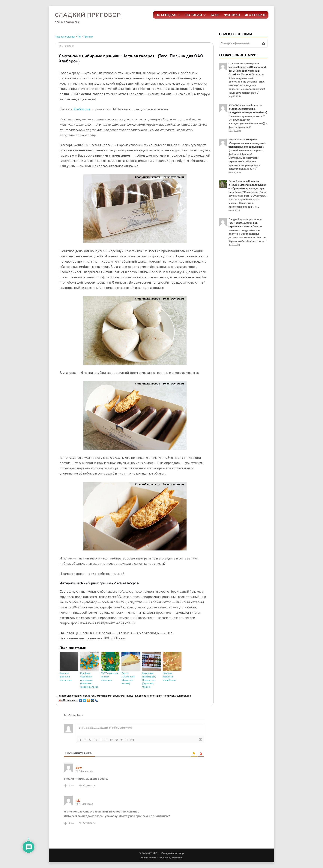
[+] (132, 740)
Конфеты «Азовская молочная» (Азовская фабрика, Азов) (89, 680)
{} (127, 740)
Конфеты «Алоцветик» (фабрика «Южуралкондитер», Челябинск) (248, 109)
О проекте (257, 15)
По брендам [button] (168, 15)
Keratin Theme (148, 858)
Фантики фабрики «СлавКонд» (169, 677)
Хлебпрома (82, 109)
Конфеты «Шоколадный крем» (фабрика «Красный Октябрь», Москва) (247, 71)
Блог (215, 15)
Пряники (88, 37)
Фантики (232, 15)
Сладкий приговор (88, 15)
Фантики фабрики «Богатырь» (66, 677)
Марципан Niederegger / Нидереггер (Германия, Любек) (149, 680)
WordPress (177, 858)
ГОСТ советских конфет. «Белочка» (109, 677)
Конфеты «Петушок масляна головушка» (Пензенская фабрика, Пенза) (247, 143)
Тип (79, 37)
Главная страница (65, 37)
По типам (196, 15)
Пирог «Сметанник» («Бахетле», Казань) (128, 678)
